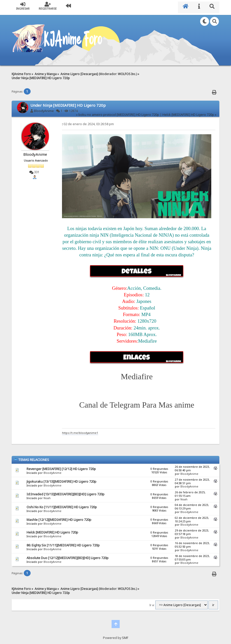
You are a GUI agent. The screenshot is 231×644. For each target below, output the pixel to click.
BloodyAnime (44, 108)
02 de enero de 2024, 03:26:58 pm (88, 122)
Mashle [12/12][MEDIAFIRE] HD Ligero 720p (59, 517)
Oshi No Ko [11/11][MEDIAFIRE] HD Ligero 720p (62, 505)
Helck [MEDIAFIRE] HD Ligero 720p (52, 530)
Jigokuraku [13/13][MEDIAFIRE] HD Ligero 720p (61, 479)
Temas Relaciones (31, 457)
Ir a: (152, 603)
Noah (47, 496)
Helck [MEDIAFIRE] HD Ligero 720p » (189, 112)
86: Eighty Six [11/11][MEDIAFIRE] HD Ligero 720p (63, 543)
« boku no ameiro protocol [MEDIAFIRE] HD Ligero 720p (118, 112)
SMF (125, 635)
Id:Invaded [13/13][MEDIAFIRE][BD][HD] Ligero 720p (66, 492)
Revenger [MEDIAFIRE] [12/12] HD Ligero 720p (61, 466)
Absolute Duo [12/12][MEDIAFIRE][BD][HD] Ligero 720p (68, 556)
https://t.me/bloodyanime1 (80, 431)
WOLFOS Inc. (127, 71)
